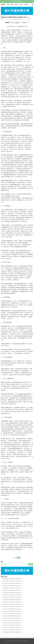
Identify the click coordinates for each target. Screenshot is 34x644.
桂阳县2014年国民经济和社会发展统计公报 (12, 604)
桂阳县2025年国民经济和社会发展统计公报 (12, 579)
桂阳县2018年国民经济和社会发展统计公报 (12, 595)
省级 (12, 5)
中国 (8, 5)
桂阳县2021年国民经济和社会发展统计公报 (12, 588)
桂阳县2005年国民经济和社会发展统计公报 (12, 625)
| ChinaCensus (19, 641)
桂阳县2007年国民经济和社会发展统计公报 (12, 621)
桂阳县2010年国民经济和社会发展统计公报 (12, 614)
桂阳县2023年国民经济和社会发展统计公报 (12, 583)
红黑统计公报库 (17, 2)
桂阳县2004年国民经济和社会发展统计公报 (12, 628)
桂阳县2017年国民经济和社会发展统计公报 (12, 597)
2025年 (16, 5)
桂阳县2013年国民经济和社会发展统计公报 (12, 607)
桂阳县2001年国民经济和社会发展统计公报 (12, 632)
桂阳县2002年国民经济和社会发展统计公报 (15, 17)
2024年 (21, 5)
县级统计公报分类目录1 (17, 19)
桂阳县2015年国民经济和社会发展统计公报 (12, 602)
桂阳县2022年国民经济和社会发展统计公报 (12, 586)
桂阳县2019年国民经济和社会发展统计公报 (12, 593)
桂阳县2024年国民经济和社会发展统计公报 (12, 581)
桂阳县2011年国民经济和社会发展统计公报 (12, 611)
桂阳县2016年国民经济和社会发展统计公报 (12, 600)
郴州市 (13, 23)
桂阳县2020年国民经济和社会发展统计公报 (12, 590)
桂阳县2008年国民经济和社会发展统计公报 (12, 618)
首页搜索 (3, 5)
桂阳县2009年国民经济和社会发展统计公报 (12, 616)
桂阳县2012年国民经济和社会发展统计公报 (12, 609)
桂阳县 (18, 558)
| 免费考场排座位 (25, 641)
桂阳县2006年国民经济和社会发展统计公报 (12, 623)
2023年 (26, 5)
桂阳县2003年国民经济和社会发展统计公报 (12, 630)
